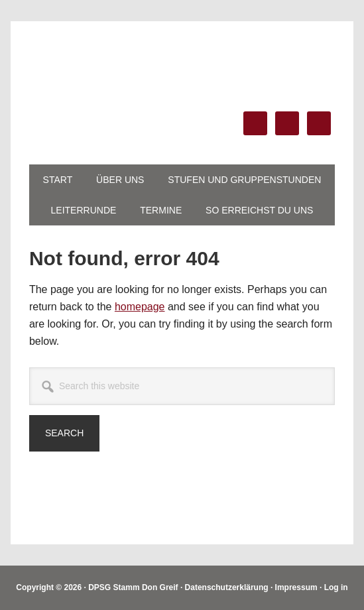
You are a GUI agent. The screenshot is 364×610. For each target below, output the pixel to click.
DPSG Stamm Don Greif (182, 61)
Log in (336, 587)
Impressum (296, 587)
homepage (140, 307)
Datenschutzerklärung (227, 587)
